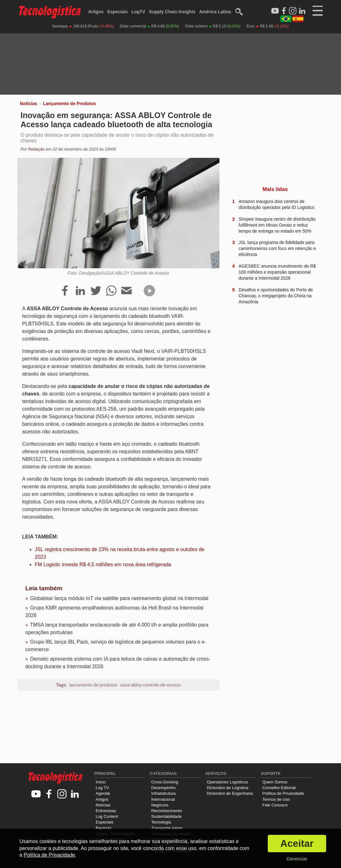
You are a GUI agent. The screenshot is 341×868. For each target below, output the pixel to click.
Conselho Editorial (279, 788)
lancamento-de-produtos (93, 685)
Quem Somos (275, 782)
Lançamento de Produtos (69, 104)
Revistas (104, 828)
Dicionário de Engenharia (230, 793)
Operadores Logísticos (227, 782)
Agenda (103, 793)
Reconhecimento (167, 811)
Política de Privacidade (283, 793)
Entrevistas (106, 811)
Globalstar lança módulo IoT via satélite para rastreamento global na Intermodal (119, 598)
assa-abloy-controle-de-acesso (150, 685)
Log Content (107, 816)
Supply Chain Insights (172, 12)
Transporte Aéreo (167, 828)
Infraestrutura (163, 793)
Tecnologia (161, 822)
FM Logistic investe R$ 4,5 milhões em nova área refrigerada (103, 565)
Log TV (102, 788)
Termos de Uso (276, 799)
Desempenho (163, 788)
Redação (36, 149)
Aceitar (297, 844)
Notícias (28, 104)
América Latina (215, 12)
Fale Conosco (275, 805)
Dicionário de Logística (228, 788)
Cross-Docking (165, 782)
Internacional (163, 799)
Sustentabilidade (166, 816)
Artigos (96, 12)
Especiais (118, 12)
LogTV (138, 12)
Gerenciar (297, 859)
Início (101, 782)
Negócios (160, 805)
